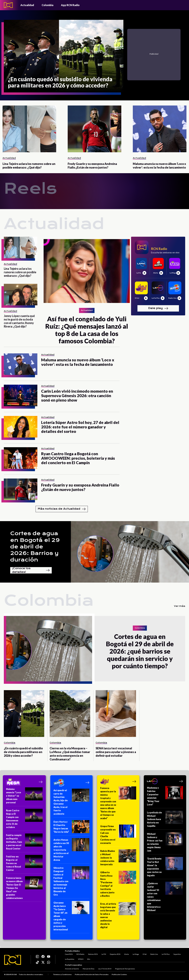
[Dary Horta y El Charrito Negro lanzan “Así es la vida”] (71, 828)
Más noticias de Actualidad (62, 509)
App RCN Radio (70, 5)
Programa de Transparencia (125, 969)
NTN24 (81, 959)
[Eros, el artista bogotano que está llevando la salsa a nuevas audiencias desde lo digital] (118, 917)
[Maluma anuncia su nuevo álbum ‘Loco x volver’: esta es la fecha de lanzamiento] (160, 129)
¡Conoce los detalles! (31, 570)
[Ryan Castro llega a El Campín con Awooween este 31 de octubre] (24, 820)
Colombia (47, 5)
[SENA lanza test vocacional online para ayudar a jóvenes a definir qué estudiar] (116, 714)
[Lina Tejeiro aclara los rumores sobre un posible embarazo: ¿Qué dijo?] (29, 129)
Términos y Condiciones (62, 974)
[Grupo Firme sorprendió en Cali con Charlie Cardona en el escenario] (118, 836)
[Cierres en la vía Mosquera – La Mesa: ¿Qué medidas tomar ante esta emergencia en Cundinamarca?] (70, 714)
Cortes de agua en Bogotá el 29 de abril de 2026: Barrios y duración (35, 547)
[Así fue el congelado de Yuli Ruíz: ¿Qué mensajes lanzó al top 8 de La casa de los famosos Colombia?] (87, 271)
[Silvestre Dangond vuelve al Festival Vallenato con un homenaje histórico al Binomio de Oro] (71, 882)
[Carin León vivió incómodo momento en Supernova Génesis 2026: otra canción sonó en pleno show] (21, 395)
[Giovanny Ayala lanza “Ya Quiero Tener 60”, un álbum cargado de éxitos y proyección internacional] (71, 917)
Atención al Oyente (72, 969)
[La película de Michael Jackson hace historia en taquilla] (165, 820)
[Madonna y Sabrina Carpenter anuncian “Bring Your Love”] (165, 797)
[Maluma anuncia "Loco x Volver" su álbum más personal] (24, 797)
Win (89, 959)
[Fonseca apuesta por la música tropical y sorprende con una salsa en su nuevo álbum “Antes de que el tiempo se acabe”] (118, 804)
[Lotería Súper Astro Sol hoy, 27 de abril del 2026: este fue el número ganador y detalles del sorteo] (21, 427)
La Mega (136, 954)
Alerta (127, 954)
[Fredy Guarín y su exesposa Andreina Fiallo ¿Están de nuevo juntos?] (94, 129)
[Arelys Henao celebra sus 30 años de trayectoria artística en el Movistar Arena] (71, 851)
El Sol (145, 954)
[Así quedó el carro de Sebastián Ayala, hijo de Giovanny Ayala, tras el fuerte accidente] (71, 803)
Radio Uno (154, 954)
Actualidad (27, 5)
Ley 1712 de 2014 (105, 969)
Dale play (158, 308)
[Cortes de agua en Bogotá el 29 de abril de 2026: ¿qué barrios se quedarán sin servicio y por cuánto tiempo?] (49, 649)
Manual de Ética (89, 969)
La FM (104, 954)
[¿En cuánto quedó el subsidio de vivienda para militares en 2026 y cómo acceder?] (64, 56)
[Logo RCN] (13, 960)
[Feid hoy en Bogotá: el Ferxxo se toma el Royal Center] (24, 864)
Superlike (177, 954)
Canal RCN (69, 954)
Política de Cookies (119, 974)
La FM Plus (166, 954)
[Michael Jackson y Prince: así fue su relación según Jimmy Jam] (165, 843)
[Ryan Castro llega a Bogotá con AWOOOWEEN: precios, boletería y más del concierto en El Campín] (21, 458)
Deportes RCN (115, 954)
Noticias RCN (93, 954)
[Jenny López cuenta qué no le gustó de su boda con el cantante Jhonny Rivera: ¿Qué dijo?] (21, 295)
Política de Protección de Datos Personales (92, 974)
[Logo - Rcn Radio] (8, 5)
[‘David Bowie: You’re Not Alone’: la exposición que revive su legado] (165, 868)
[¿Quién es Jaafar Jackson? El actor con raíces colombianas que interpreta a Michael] (165, 898)
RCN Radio (80, 954)
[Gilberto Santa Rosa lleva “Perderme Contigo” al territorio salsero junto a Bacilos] (118, 885)
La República (70, 959)
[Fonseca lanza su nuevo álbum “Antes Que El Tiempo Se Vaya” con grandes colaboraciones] (24, 889)
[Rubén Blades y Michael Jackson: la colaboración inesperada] (118, 859)
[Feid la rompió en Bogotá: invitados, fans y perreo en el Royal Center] (24, 843)
